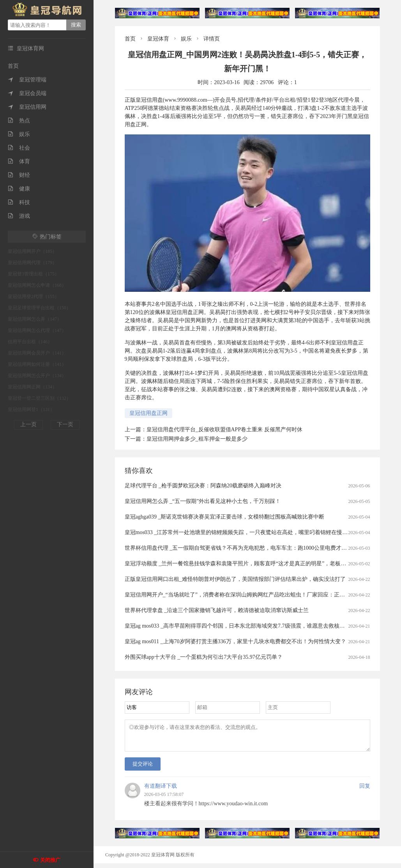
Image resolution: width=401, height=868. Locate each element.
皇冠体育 (158, 39)
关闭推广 (50, 860)
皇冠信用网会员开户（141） (37, 353)
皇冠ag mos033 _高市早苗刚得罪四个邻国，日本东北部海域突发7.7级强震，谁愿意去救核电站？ (240, 626)
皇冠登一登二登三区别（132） (39, 398)
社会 (19, 148)
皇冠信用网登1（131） (31, 409)
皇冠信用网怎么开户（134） (37, 376)
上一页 (28, 424)
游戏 (19, 216)
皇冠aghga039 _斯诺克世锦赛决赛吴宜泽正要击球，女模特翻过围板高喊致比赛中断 (225, 517)
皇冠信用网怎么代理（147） (37, 330)
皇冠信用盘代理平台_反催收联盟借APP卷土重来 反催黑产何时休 (224, 430)
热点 (19, 121)
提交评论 (143, 768)
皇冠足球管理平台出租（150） (39, 308)
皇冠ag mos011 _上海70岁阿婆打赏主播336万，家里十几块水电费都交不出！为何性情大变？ (235, 641)
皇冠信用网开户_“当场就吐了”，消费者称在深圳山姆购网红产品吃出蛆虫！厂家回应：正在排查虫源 (246, 595)
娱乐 (19, 134)
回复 (365, 791)
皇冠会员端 (27, 93)
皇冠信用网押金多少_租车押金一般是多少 (197, 439)
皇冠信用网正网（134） (32, 387)
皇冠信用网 (27, 107)
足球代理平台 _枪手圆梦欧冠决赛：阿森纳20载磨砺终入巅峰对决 (203, 486)
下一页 (65, 424)
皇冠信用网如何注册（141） (37, 364)
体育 (19, 161)
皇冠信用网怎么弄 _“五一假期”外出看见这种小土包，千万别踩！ (203, 501)
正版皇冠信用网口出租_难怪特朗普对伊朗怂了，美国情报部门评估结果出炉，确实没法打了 (235, 579)
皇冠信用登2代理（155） (34, 296)
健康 (19, 189)
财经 (19, 175)
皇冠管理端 (27, 80)
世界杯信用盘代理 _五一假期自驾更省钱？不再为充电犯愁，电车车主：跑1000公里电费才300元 (240, 548)
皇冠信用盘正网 (148, 413)
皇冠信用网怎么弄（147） (35, 319)
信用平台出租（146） (30, 342)
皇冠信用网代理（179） (32, 263)
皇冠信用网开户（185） (32, 251)
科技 (19, 202)
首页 (13, 66)
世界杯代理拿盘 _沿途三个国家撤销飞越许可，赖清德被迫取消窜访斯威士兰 (217, 610)
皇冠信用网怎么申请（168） (37, 285)
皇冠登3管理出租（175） (34, 274)
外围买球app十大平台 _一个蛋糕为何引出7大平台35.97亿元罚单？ (204, 657)
